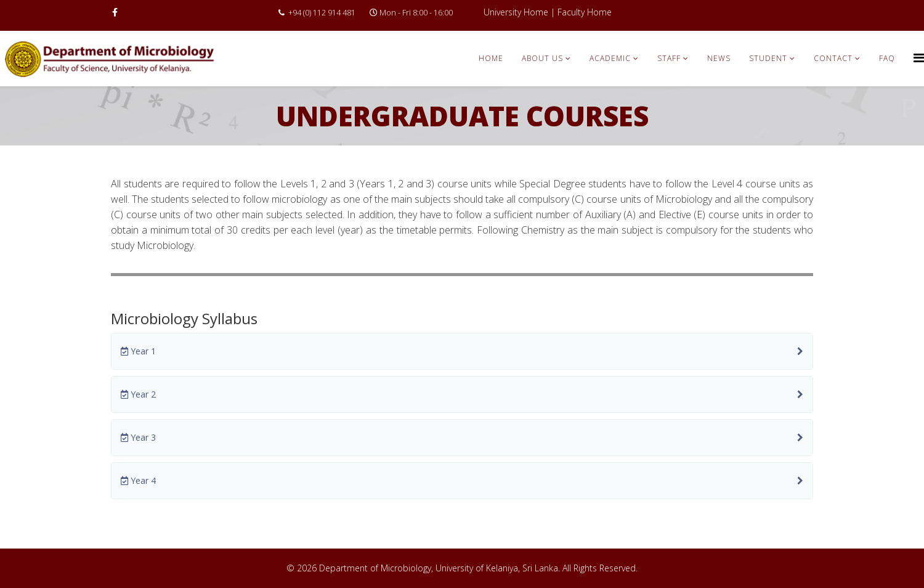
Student (768, 58)
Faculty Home (585, 12)
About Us (542, 58)
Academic (610, 58)
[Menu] (919, 58)
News (719, 58)
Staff (669, 58)
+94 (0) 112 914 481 (322, 13)
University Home (516, 12)
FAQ (887, 58)
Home (491, 58)
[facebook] (115, 12)
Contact (833, 58)
